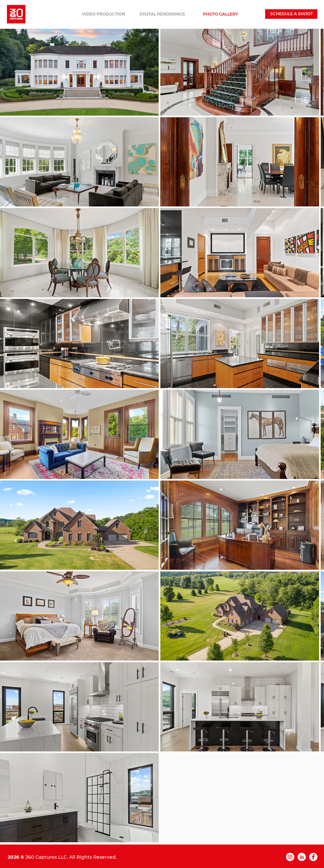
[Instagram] (290, 857)
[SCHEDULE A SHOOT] (291, 14)
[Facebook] (313, 857)
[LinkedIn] (302, 857)
